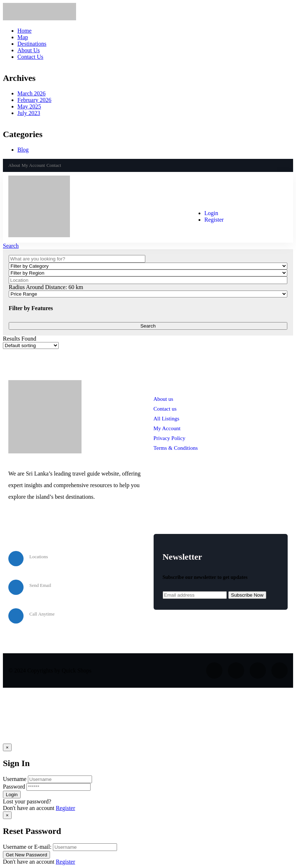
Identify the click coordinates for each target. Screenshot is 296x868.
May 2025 (29, 106)
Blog (23, 150)
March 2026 (32, 93)
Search (11, 246)
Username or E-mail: (27, 847)
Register (65, 808)
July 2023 (29, 113)
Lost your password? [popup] (27, 801)
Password (14, 787)
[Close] (7, 747)
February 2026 (34, 100)
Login (211, 213)
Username (15, 779)
